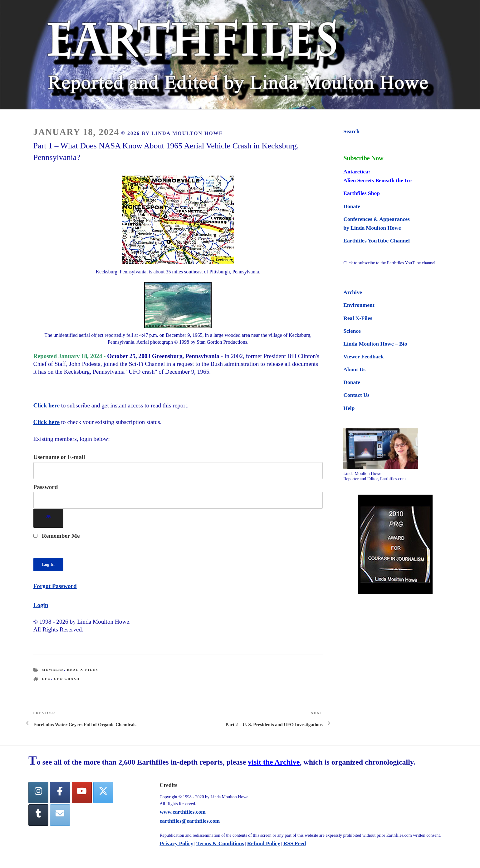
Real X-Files (82, 670)
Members (53, 670)
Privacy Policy (176, 843)
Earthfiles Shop (362, 193)
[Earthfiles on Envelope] (60, 815)
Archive (353, 292)
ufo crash (67, 679)
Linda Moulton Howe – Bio (375, 344)
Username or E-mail (59, 457)
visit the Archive (274, 762)
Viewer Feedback (363, 357)
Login (41, 605)
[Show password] (49, 518)
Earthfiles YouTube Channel (377, 241)
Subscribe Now (363, 158)
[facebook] (60, 793)
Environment (359, 305)
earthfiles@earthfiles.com (190, 821)
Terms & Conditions (220, 843)
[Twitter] (103, 793)
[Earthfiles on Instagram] (38, 793)
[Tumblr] (38, 815)
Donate (352, 206)
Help (349, 408)
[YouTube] (82, 793)
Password (46, 487)
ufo (46, 679)
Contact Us (356, 395)
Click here (47, 405)
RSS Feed (295, 843)
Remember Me (57, 536)
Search (351, 131)
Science (352, 331)
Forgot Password (55, 586)
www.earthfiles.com (183, 812)
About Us (354, 369)
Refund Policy (264, 843)
